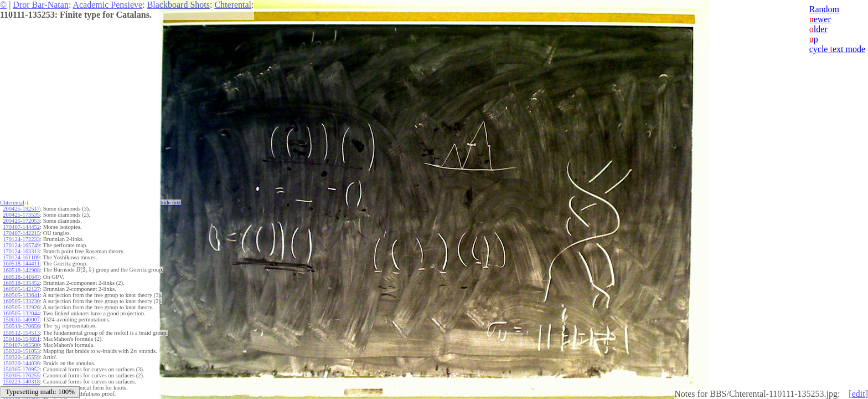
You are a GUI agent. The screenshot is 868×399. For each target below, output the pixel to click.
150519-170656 (21, 326)
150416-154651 (21, 339)
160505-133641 (21, 295)
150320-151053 (21, 351)
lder (818, 29)
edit (859, 394)
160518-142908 (21, 270)
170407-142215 (21, 233)
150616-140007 (21, 319)
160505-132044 (21, 313)
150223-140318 (21, 382)
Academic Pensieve (107, 5)
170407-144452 (21, 227)
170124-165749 (21, 245)
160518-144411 (21, 264)
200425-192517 (21, 209)
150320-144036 (21, 363)
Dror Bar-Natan (41, 5)
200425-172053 (21, 221)
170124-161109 (21, 257)
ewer (820, 19)
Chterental (233, 5)
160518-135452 (21, 283)
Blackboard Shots (179, 5)
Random (824, 9)
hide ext (171, 203)
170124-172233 (21, 239)
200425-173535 (21, 215)
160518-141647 (21, 277)
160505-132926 (21, 307)
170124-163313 (21, 251)
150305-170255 (21, 375)
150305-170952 (21, 369)
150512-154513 (21, 333)
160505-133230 (21, 301)
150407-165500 (21, 345)
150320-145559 (21, 357)
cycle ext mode (837, 49)
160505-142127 (21, 289)
